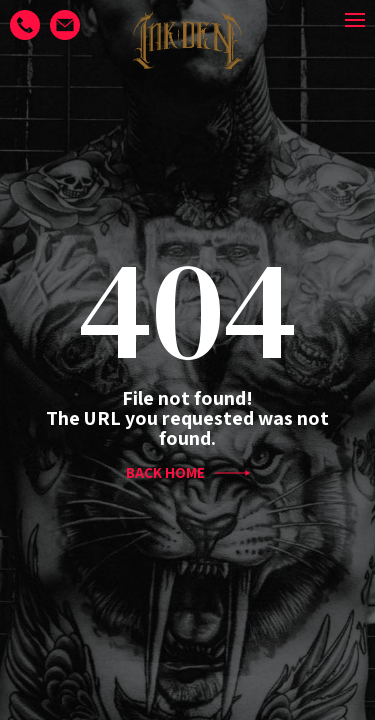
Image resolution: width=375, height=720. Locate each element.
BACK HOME (188, 473)
